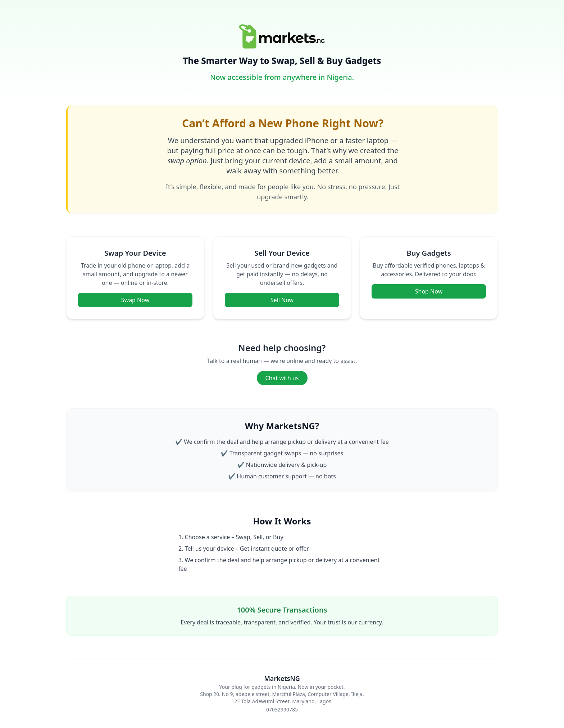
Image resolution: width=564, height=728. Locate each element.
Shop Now (429, 291)
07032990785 (282, 709)
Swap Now (135, 300)
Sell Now (282, 300)
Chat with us (282, 378)
